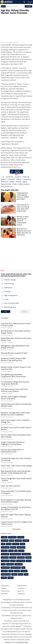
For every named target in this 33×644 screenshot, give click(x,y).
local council (5, 554)
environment (5, 547)
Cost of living (9, 284)
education (13, 557)
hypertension (6, 184)
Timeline (4, 318)
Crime (6, 299)
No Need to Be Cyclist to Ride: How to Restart (16, 429)
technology (21, 557)
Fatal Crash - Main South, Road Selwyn (16, 466)
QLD (24, 568)
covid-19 (21, 551)
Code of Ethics (22, 586)
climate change (6, 574)
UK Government (16, 568)
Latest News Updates (5, 587)
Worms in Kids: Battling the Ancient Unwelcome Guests (23, 221)
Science (3, 6)
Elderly (19, 179)
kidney (12, 182)
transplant (27, 179)
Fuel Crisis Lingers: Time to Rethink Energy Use (15, 421)
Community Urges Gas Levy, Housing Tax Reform (16, 459)
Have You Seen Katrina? (10, 486)
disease (19, 182)
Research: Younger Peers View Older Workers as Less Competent (15, 414)
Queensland (21, 547)
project (29, 561)
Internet (4, 578)
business (4, 551)
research (18, 177)
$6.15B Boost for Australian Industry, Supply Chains (16, 332)
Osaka (15, 184)
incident (11, 578)
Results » (25, 312)
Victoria (9, 544)
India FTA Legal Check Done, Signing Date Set (16, 516)
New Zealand (6, 568)
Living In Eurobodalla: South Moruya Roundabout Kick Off (16, 508)
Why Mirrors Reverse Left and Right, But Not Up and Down (24, 232)
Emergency (10, 564)
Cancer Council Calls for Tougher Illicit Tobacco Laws (16, 523)
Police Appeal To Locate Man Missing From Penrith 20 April (16, 501)
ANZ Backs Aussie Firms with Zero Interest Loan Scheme (14, 390)
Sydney (17, 571)
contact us (8, 642)
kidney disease (24, 184)
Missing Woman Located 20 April (14, 353)
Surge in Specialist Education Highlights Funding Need (13, 443)
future (11, 571)
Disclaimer (4, 594)
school (3, 179)
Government (13, 537)
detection (5, 182)
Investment (5, 557)
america (15, 574)
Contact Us (21, 588)
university (10, 177)
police (12, 541)
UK (16, 551)
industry (29, 557)
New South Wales (16, 554)
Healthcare (8, 288)
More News (16, 529)
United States (21, 561)
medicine (26, 177)
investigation (5, 561)
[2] (23, 626)
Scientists (5, 571)
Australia (4, 537)
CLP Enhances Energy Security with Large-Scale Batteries (15, 383)
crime (3, 564)
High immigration (11, 295)
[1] (22, 626)
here (19, 167)
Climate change (10, 280)
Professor (16, 544)
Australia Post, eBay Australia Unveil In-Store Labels (16, 325)
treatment (11, 179)
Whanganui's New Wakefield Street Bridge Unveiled (15, 347)
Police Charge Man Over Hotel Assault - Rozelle (16, 479)
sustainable (19, 564)
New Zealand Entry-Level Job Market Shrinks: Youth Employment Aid (16, 472)
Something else (10, 307)
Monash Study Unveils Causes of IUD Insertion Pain (16, 368)
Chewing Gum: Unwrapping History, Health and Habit (23, 196)
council (11, 551)
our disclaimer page (21, 642)
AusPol (13, 561)
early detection (7, 186)
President (24, 571)
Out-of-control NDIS (12, 303)
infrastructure (26, 554)
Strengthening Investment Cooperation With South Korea (13, 376)
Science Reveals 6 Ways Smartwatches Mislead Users (16, 405)
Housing (7, 291)
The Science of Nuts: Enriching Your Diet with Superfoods (23, 208)
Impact (21, 574)
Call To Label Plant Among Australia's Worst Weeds (16, 436)
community (5, 541)
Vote (6, 312)
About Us (20, 591)
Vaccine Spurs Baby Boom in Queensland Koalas (12, 451)
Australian (18, 541)
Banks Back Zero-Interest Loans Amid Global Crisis (16, 339)
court (26, 574)
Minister (13, 547)
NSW (3, 544)
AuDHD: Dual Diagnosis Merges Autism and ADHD (14, 398)
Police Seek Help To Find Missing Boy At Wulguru (16, 492)
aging (25, 182)
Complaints (21, 594)
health (23, 544)
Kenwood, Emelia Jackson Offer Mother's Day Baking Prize (13, 359)
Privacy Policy (5, 591)
